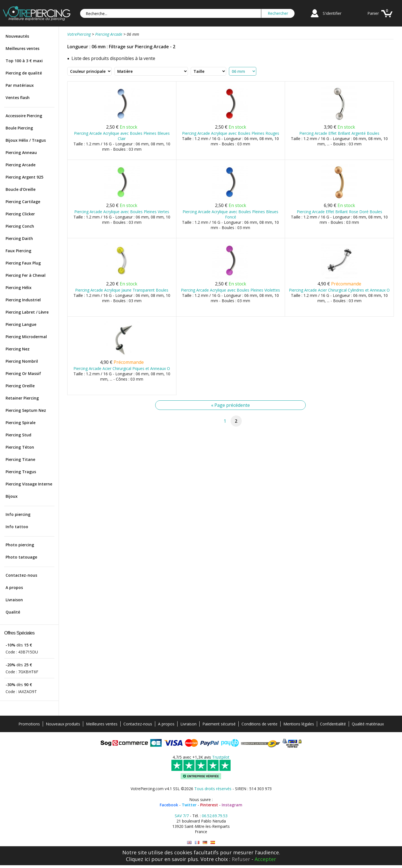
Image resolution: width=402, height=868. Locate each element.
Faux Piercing (18, 251)
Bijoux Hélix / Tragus (26, 140)
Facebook (169, 805)
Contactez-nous (21, 575)
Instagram (232, 805)
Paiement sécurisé (219, 724)
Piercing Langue (21, 324)
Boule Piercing (19, 128)
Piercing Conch (20, 226)
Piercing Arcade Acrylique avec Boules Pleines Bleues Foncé (230, 214)
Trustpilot (221, 757)
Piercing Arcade (21, 165)
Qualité (13, 612)
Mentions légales (299, 724)
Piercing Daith (19, 238)
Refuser (241, 859)
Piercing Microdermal (26, 337)
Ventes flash (18, 98)
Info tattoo (17, 527)
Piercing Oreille (20, 386)
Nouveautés (17, 36)
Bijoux (12, 496)
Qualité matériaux (368, 724)
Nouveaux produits (63, 724)
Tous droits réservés (213, 789)
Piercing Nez (18, 349)
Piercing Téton (20, 447)
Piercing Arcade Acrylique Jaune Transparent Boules (122, 290)
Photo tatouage (21, 557)
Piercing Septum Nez (26, 410)
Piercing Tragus (21, 472)
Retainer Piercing (22, 398)
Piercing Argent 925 (24, 177)
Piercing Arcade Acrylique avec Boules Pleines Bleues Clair (122, 136)
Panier (373, 13)
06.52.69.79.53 (215, 816)
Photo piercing (20, 545)
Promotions (29, 724)
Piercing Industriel (23, 300)
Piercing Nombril (22, 361)
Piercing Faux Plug (23, 263)
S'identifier (332, 13)
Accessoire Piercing (24, 116)
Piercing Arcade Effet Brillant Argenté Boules (339, 133)
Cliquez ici (138, 859)
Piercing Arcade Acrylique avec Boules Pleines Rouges (231, 133)
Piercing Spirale (21, 423)
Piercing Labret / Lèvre (27, 312)
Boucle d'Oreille (21, 189)
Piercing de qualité (24, 73)
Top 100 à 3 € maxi (24, 61)
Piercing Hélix (19, 288)
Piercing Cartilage (23, 202)
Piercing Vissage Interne (29, 484)
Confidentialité (333, 724)
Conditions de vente (259, 724)
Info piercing (18, 514)
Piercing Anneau (21, 152)
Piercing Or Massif (23, 373)
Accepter (265, 859)
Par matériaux (20, 85)
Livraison (14, 600)
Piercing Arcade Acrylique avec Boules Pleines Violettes (230, 290)
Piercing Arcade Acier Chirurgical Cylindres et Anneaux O (339, 290)
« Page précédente (230, 405)
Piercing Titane (20, 459)
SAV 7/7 (182, 816)
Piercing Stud (18, 435)
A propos (14, 587)
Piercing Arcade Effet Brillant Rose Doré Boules (339, 212)
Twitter (189, 805)
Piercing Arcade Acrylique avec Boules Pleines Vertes (122, 212)
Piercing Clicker (20, 214)
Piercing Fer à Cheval (26, 275)
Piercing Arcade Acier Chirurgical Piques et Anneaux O (122, 368)
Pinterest (209, 805)
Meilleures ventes (22, 48)
